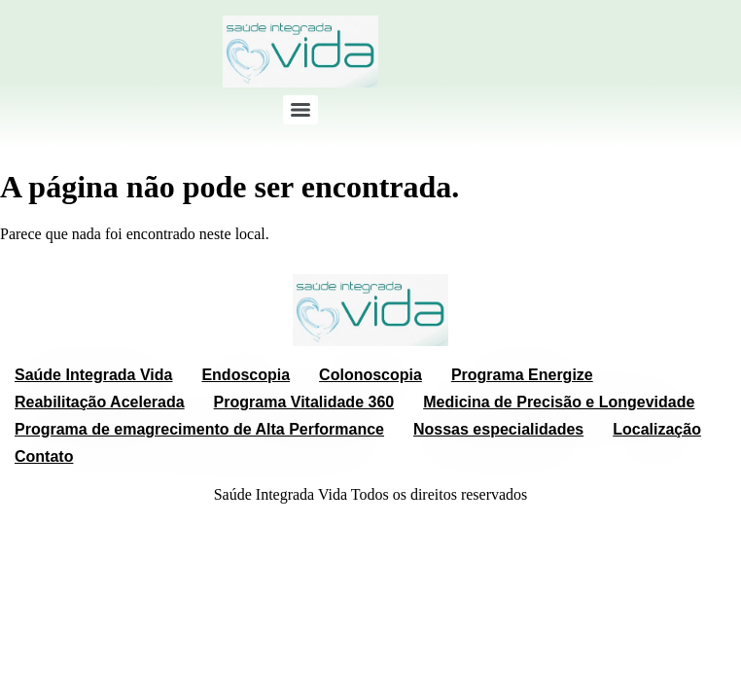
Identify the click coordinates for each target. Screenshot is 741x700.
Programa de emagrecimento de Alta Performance (199, 429)
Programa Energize (522, 375)
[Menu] (300, 110)
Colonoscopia (370, 375)
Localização (657, 429)
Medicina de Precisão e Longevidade (559, 402)
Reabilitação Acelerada (100, 402)
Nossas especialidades (498, 429)
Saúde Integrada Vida (93, 375)
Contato (44, 456)
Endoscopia (246, 375)
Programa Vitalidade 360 (304, 402)
